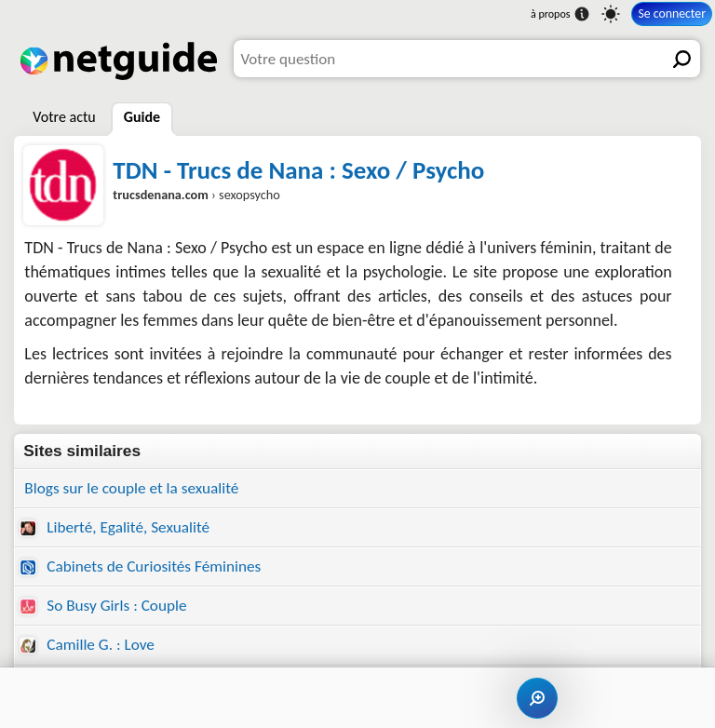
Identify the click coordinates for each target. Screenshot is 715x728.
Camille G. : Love (87, 645)
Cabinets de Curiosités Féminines (140, 566)
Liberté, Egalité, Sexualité (115, 527)
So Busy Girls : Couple (103, 606)
